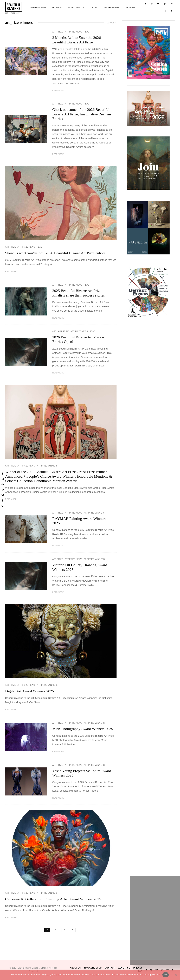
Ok (166, 975)
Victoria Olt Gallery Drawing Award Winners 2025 (80, 567)
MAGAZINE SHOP (38, 8)
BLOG (94, 8)
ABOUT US (130, 8)
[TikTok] (165, 4)
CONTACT (110, 968)
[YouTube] (158, 4)
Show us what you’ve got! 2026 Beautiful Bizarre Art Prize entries (55, 253)
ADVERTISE (124, 968)
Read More (58, 90)
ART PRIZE (57, 8)
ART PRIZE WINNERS (47, 466)
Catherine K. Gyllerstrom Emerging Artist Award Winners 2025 (53, 899)
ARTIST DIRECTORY (77, 8)
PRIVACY (138, 968)
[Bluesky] (172, 4)
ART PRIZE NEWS (73, 32)
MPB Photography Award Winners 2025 (83, 729)
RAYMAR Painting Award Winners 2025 (79, 521)
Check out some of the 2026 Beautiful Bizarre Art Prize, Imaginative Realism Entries (82, 114)
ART (54, 331)
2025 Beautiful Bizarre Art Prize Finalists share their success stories (79, 293)
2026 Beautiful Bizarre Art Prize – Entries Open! (78, 339)
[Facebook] (146, 4)
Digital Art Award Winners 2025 (30, 691)
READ (86, 32)
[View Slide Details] (148, 108)
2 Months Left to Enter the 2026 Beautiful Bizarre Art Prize (77, 40)
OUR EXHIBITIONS (111, 8)
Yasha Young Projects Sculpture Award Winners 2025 (82, 773)
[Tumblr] (165, 12)
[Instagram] (152, 4)
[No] (176, 975)
